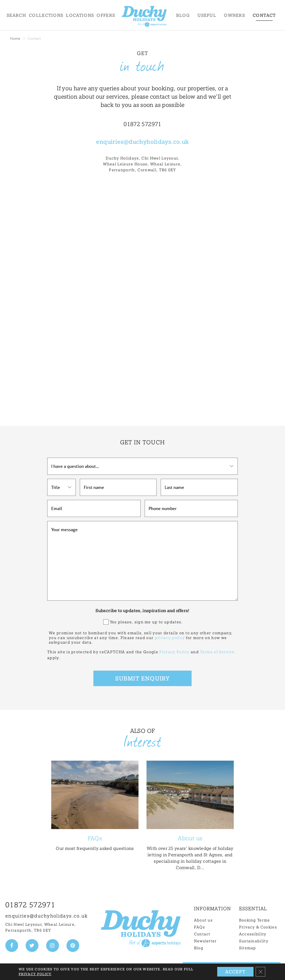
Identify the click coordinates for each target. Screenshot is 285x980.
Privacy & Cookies (258, 927)
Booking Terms (255, 920)
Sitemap (248, 948)
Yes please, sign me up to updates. (146, 622)
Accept (235, 972)
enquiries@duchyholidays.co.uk (46, 916)
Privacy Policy (174, 652)
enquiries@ (112, 142)
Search (16, 15)
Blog (183, 15)
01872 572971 (30, 905)
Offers (106, 15)
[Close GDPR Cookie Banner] (260, 972)
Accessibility (253, 934)
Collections (46, 15)
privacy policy (170, 638)
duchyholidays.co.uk (159, 142)
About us (203, 920)
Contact (264, 15)
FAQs (199, 927)
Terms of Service (217, 652)
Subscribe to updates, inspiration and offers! (142, 611)
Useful (207, 15)
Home (15, 38)
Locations (80, 15)
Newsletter (205, 941)
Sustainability (254, 941)
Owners (234, 15)
